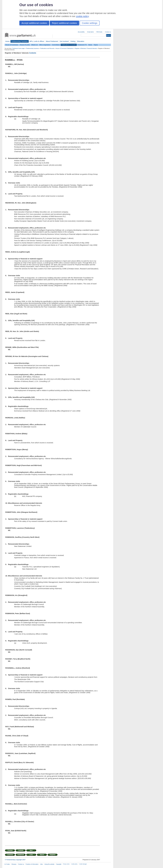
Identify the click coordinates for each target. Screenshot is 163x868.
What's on (35, 45)
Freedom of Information (32, 864)
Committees (56, 45)
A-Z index (7, 864)
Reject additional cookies (64, 23)
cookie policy (82, 16)
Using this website (49, 864)
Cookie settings (90, 23)
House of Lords (25, 45)
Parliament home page (18, 48)
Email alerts (90, 32)
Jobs (41, 864)
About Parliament (52, 41)
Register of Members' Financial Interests (86, 48)
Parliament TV (82, 45)
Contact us (108, 32)
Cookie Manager (83, 864)
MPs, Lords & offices (37, 41)
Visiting (73, 41)
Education (81, 41)
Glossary (14, 864)
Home (7, 41)
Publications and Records (47, 48)
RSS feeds (99, 32)
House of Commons (12, 45)
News (90, 45)
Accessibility (81, 32)
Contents (33, 53)
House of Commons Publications (65, 48)
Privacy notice (66, 864)
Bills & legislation (45, 45)
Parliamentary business (20, 41)
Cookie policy (74, 864)
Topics (96, 45)
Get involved (64, 41)
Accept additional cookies (34, 23)
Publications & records (69, 45)
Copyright (59, 864)
